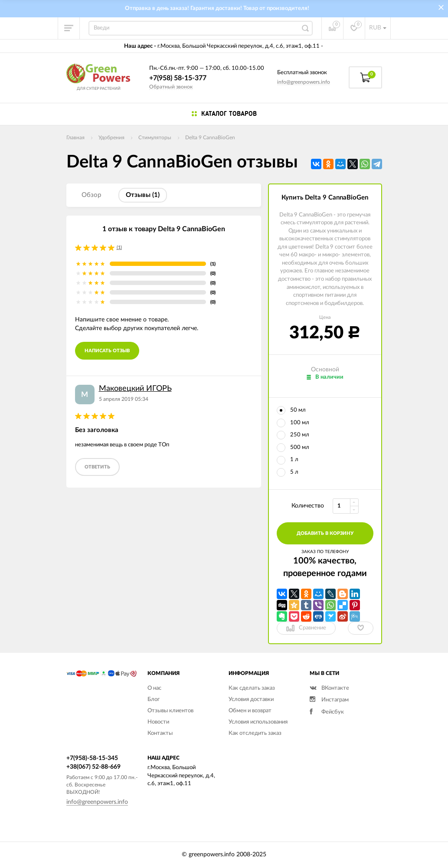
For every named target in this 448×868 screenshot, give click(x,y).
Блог (154, 699)
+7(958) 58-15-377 (178, 78)
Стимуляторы (155, 138)
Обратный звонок (171, 87)
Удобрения (111, 138)
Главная (75, 138)
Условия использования (258, 722)
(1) (119, 247)
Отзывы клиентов (170, 711)
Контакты (160, 733)
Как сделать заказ (252, 688)
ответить (97, 467)
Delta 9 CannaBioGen (210, 138)
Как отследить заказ (255, 733)
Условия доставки (251, 699)
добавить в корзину (325, 533)
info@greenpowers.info (304, 82)
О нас (154, 688)
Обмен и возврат (250, 711)
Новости (158, 722)
